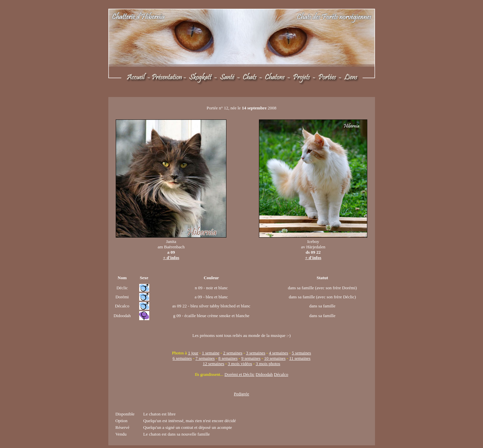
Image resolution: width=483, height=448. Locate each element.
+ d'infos (171, 258)
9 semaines (251, 358)
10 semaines (275, 358)
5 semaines (301, 353)
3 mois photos (268, 364)
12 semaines (214, 364)
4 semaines (279, 353)
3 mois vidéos (240, 364)
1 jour (193, 353)
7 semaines (205, 358)
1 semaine (211, 353)
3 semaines (255, 353)
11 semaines (300, 358)
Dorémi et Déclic (239, 374)
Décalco (281, 374)
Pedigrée (241, 394)
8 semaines (228, 358)
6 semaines (182, 358)
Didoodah (264, 374)
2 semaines (233, 353)
